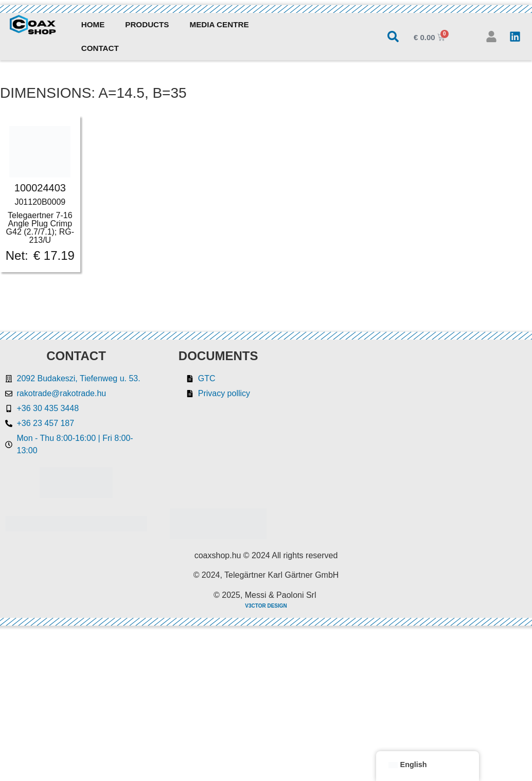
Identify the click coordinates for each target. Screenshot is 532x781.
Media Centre (219, 24)
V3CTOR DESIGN (266, 606)
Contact (100, 48)
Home (93, 24)
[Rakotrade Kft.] (411, 440)
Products (147, 24)
